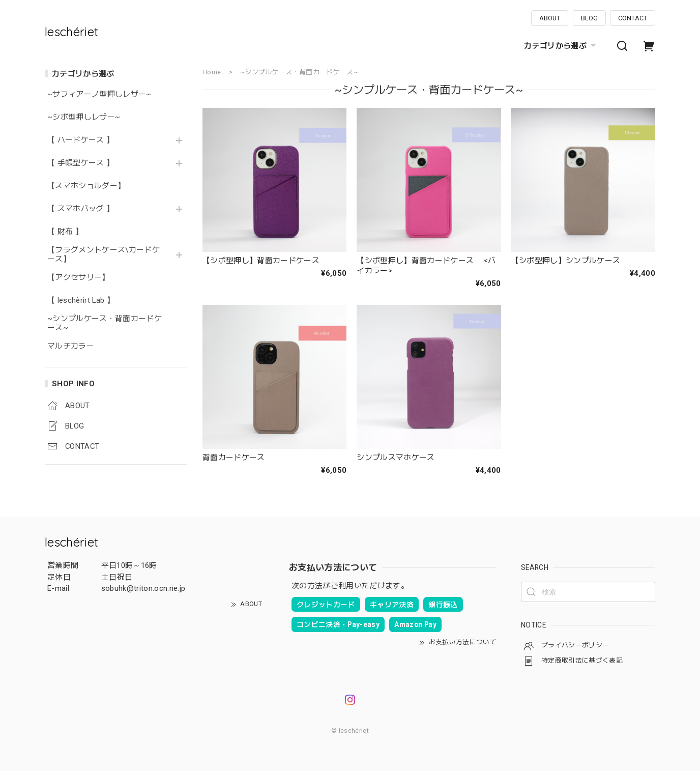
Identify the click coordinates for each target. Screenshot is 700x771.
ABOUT (550, 18)
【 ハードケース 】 (81, 140)
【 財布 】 (65, 232)
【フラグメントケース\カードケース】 (104, 255)
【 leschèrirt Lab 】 (81, 301)
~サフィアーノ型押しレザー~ (99, 94)
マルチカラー (71, 346)
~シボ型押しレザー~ (84, 117)
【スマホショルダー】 (86, 186)
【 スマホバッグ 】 (81, 209)
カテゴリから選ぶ (561, 46)
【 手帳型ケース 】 (85, 163)
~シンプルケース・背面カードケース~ (105, 323)
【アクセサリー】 (79, 278)
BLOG (589, 18)
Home (212, 72)
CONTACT (633, 18)
